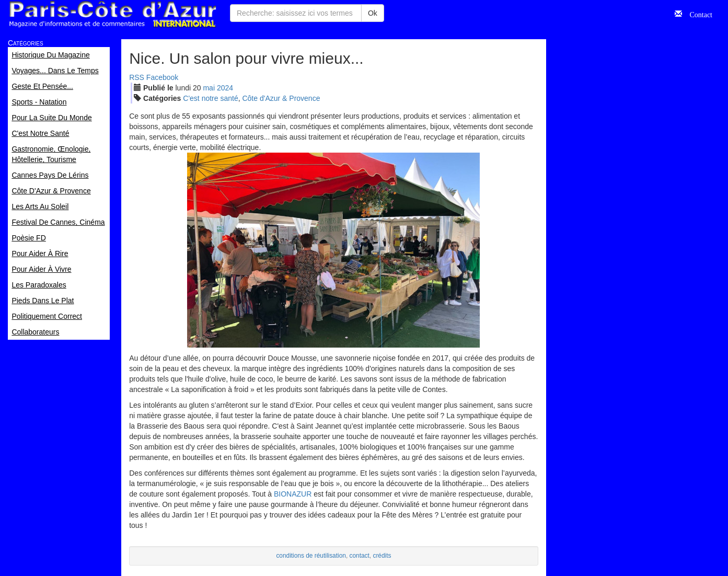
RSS (137, 77)
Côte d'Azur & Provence (281, 98)
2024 (225, 88)
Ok (373, 13)
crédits (382, 556)
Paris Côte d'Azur (112, 14)
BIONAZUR (293, 494)
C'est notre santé (210, 98)
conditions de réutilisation (311, 556)
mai (209, 88)
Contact (697, 14)
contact (360, 556)
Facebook (162, 77)
